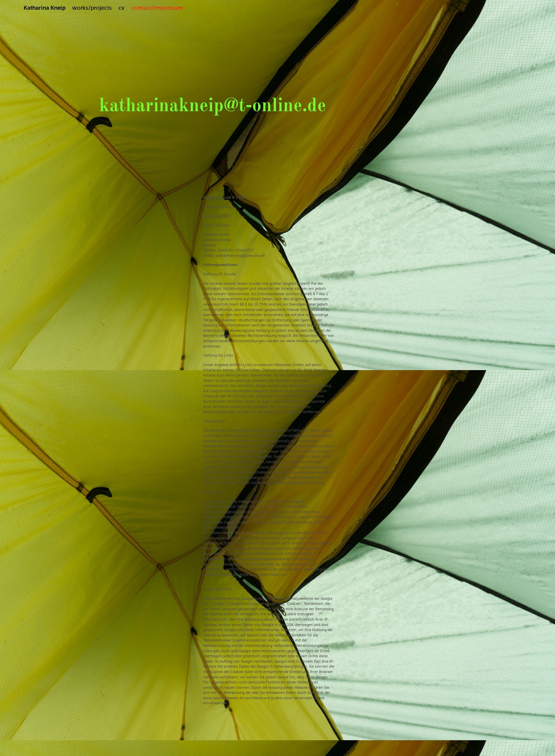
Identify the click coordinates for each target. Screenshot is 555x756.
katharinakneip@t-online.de (213, 106)
